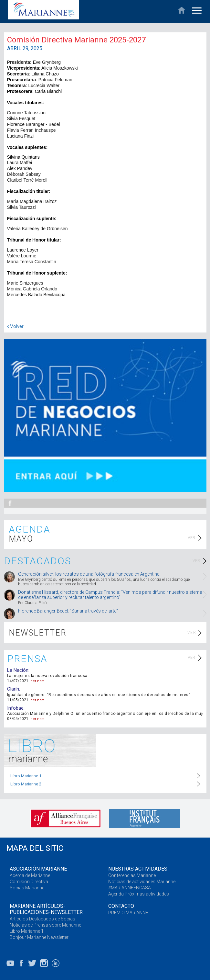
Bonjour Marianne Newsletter (39, 937)
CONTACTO (121, 906)
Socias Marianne (27, 888)
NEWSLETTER (38, 633)
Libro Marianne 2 (26, 784)
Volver (15, 326)
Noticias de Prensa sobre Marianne (45, 925)
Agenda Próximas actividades (139, 894)
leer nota (37, 681)
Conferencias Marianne (132, 875)
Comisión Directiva (29, 882)
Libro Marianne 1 (26, 776)
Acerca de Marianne (30, 875)
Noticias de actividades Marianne (142, 882)
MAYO (21, 539)
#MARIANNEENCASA (130, 888)
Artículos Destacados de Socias (42, 919)
